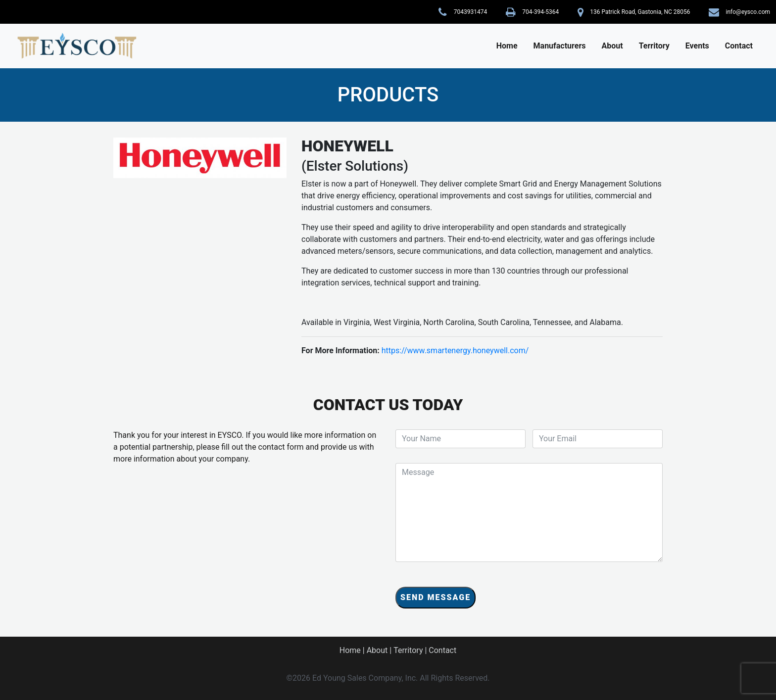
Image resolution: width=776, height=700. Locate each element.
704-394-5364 (540, 12)
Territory (654, 46)
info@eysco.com (748, 12)
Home (507, 46)
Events (697, 46)
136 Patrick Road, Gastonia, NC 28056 (640, 12)
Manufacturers (560, 46)
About (612, 46)
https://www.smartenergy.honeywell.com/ (455, 350)
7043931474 (470, 12)
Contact (739, 46)
